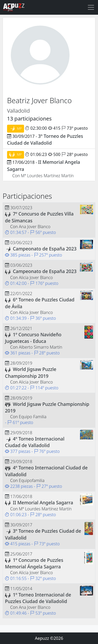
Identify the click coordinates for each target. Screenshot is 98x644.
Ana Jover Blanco (35, 227)
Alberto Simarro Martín (41, 347)
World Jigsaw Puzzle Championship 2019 (31, 372)
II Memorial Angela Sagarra (43, 502)
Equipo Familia (33, 417)
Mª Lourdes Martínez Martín (47, 176)
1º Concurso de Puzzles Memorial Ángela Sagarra (34, 563)
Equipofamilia (32, 480)
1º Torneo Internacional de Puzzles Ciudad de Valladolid (38, 598)
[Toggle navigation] (91, 7)
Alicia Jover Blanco (36, 278)
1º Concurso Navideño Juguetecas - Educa (33, 338)
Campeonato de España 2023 (45, 249)
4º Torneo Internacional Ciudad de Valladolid (35, 442)
